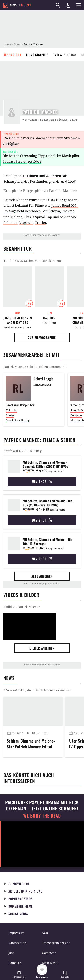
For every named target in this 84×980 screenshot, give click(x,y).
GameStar (49, 953)
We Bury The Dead (42, 816)
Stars (17, 44)
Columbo (10, 223)
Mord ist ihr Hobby (18, 420)
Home (7, 44)
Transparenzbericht (56, 943)
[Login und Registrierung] (68, 5)
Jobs (11, 953)
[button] (19, 975)
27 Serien (53, 176)
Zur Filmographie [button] (42, 337)
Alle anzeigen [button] (42, 576)
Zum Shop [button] (42, 481)
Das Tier (49, 318)
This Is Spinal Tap (38, 217)
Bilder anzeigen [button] (42, 648)
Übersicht (13, 55)
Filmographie (37, 55)
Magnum (26, 223)
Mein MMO (50, 963)
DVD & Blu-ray (65, 55)
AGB (45, 933)
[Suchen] (58, 5)
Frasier (41, 223)
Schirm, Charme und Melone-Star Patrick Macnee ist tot (31, 744)
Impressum (16, 933)
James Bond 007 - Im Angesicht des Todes (18, 320)
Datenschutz (17, 943)
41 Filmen (30, 176)
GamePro (15, 963)
